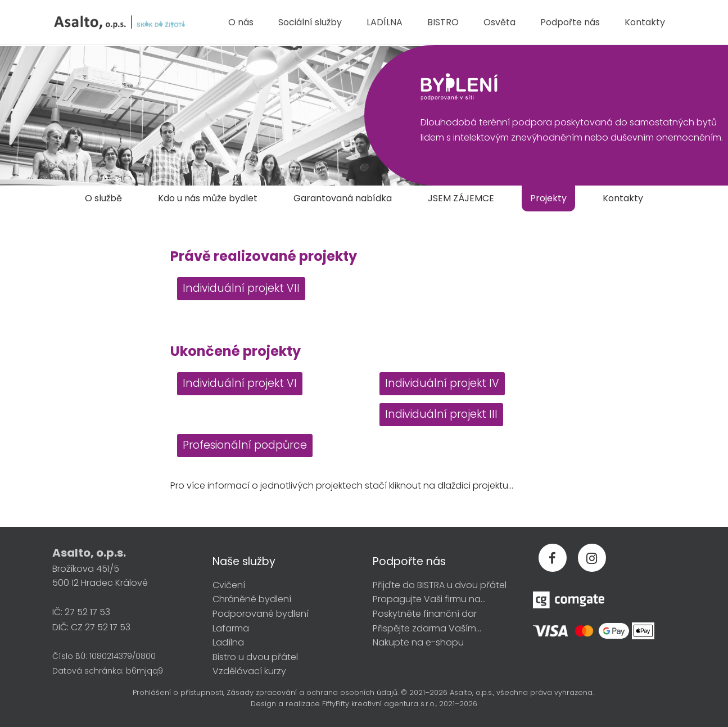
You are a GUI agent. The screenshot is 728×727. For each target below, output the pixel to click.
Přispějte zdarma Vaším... (427, 628)
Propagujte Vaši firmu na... (429, 599)
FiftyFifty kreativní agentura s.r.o (378, 704)
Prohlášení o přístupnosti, (178, 692)
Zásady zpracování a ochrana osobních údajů (312, 692)
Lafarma (231, 628)
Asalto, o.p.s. (471, 692)
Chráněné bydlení (252, 599)
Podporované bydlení (261, 614)
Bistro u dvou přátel (255, 657)
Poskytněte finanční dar (425, 614)
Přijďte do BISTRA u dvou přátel (440, 585)
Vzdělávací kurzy (249, 671)
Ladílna (228, 642)
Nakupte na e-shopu (418, 642)
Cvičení (229, 585)
